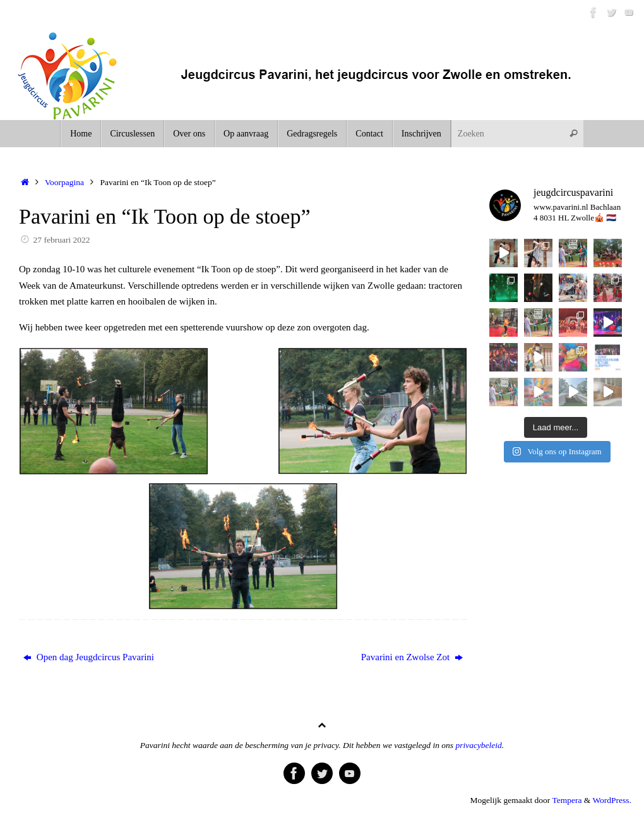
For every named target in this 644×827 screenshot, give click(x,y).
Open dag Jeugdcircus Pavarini (89, 657)
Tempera (567, 800)
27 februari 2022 (62, 240)
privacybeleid (478, 745)
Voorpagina (64, 182)
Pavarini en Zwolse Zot (412, 657)
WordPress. (612, 800)
